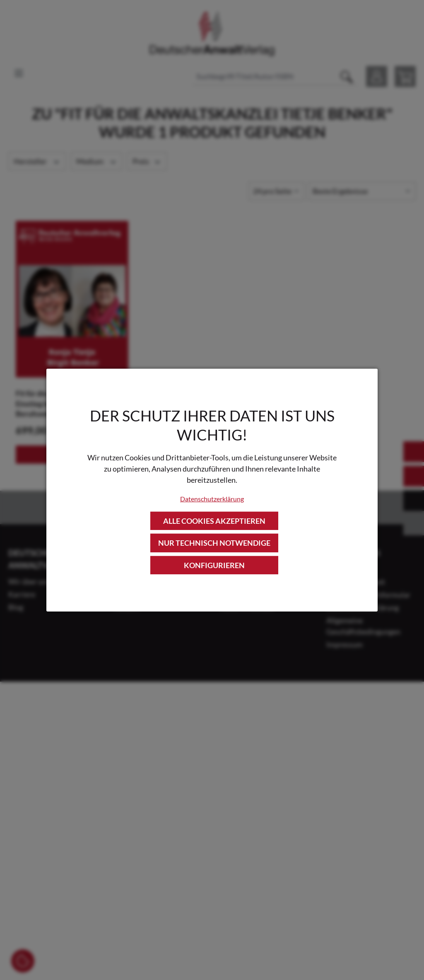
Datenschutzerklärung (212, 499)
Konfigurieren (214, 565)
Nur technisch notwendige (214, 543)
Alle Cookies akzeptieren (214, 521)
